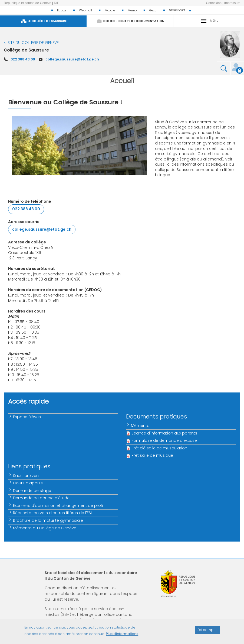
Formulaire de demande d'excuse (164, 440)
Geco (153, 10)
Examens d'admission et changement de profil (59, 505)
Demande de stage (32, 491)
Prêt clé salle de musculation (159, 448)
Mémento (141, 426)
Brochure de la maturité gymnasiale (48, 520)
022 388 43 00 (23, 59)
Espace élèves (27, 417)
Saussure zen (26, 476)
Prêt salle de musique (152, 455)
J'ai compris (207, 632)
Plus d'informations (122, 636)
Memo (132, 10)
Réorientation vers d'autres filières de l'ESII (53, 513)
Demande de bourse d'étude (42, 498)
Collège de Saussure (26, 50)
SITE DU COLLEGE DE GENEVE (33, 43)
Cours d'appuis (28, 483)
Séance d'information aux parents (164, 433)
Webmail (85, 10)
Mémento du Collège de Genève (45, 528)
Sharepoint (177, 10)
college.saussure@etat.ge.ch (72, 59)
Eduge (62, 10)
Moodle (110, 10)
